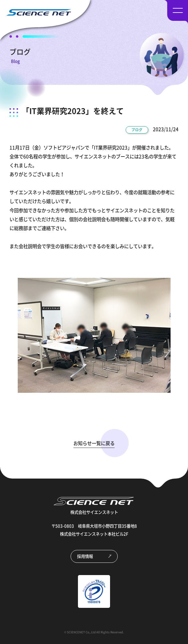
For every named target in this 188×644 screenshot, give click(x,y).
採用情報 (85, 556)
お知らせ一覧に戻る (94, 443)
